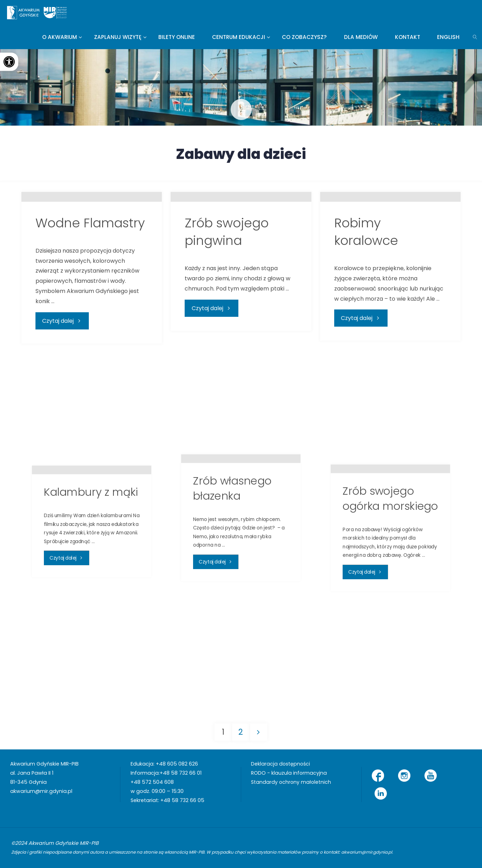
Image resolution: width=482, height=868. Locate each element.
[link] (9, 62)
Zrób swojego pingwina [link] (227, 336)
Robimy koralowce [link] (366, 336)
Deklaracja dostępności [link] (281, 764)
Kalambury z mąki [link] (91, 588)
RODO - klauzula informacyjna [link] (289, 773)
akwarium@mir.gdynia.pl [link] (41, 791)
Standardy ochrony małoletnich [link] (292, 782)
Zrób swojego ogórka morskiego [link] (390, 595)
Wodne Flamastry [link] (90, 327)
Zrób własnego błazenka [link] (232, 585)
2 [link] (241, 732)
